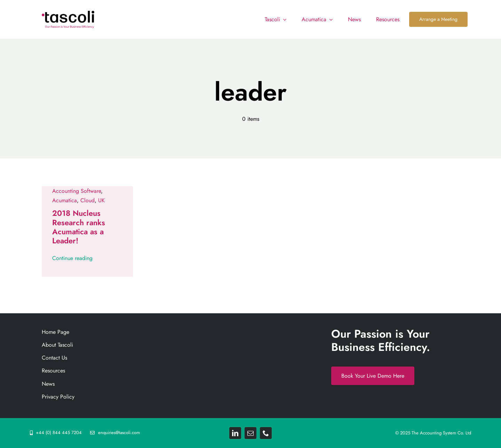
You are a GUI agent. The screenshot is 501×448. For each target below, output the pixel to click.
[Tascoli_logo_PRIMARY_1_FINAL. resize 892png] (68, 13)
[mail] (250, 433)
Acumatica (65, 200)
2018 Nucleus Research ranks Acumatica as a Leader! (79, 227)
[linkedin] (235, 433)
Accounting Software (77, 191)
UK (101, 200)
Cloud (88, 200)
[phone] (266, 433)
